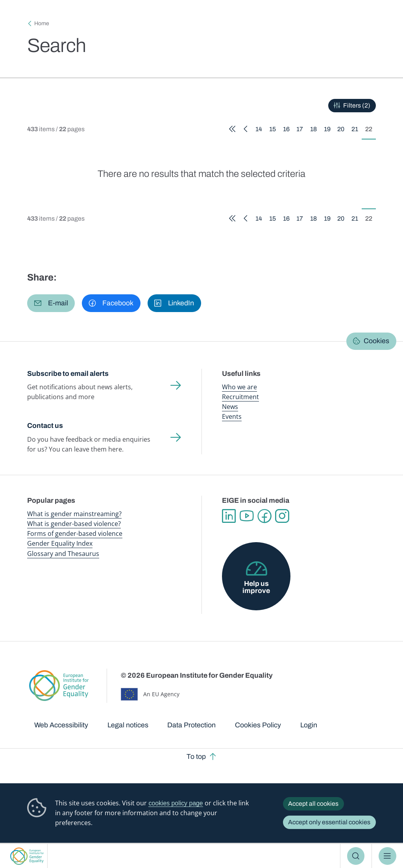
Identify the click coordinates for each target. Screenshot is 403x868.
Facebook (264, 516)
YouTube (247, 516)
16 (288, 130)
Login (309, 725)
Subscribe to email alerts (68, 374)
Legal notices (128, 725)
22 (371, 130)
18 (315, 130)
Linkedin (229, 516)
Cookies (376, 341)
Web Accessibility (61, 725)
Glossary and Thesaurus (63, 554)
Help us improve (256, 587)
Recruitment (240, 397)
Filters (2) (357, 105)
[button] (51, 303)
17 (301, 130)
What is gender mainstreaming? (74, 514)
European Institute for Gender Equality (27, 856)
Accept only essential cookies (329, 822)
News (230, 407)
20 (343, 130)
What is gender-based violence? (74, 524)
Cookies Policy (258, 725)
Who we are (239, 387)
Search (356, 856)
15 (274, 130)
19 (329, 130)
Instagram (282, 516)
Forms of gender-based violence (75, 533)
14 (261, 130)
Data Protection (191, 725)
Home (42, 23)
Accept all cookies (313, 804)
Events (232, 416)
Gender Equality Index (60, 543)
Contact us (45, 426)
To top (196, 756)
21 (357, 130)
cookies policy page (176, 803)
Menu (387, 856)
